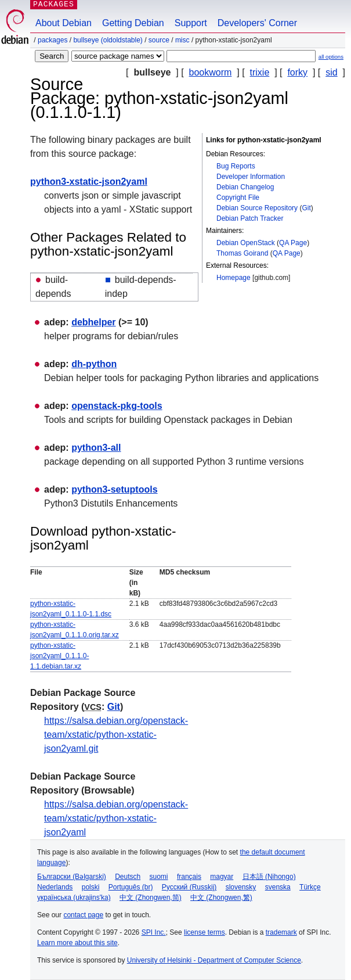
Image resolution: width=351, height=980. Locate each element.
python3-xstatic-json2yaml (89, 182)
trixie (260, 72)
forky (297, 72)
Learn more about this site (77, 943)
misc (182, 40)
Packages (53, 40)
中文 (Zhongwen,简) (151, 898)
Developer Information (251, 177)
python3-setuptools (114, 489)
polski (91, 887)
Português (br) (131, 887)
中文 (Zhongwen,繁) (221, 898)
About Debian (64, 23)
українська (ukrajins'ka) (74, 898)
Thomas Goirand (242, 253)
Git (306, 208)
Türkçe (310, 887)
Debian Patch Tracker (250, 218)
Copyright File (238, 198)
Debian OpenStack (246, 243)
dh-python (94, 364)
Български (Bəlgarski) (72, 877)
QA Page (293, 243)
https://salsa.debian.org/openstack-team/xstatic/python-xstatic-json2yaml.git (116, 735)
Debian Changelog (245, 187)
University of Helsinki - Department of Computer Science (214, 960)
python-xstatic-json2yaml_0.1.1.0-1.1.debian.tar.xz (59, 656)
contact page (83, 915)
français (189, 877)
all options (331, 57)
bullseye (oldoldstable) (108, 40)
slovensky (241, 887)
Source (159, 40)
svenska (278, 887)
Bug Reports (236, 166)
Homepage (234, 278)
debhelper (93, 322)
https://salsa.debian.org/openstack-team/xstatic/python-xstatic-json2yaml (116, 818)
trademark (281, 932)
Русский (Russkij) (189, 887)
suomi (159, 877)
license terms (205, 932)
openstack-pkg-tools (117, 406)
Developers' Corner (257, 23)
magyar (222, 877)
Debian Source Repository (257, 208)
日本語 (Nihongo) (269, 877)
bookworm (211, 72)
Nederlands (55, 887)
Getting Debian (133, 23)
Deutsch (128, 877)
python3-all (96, 448)
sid (331, 72)
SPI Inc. (154, 932)
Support (191, 23)
